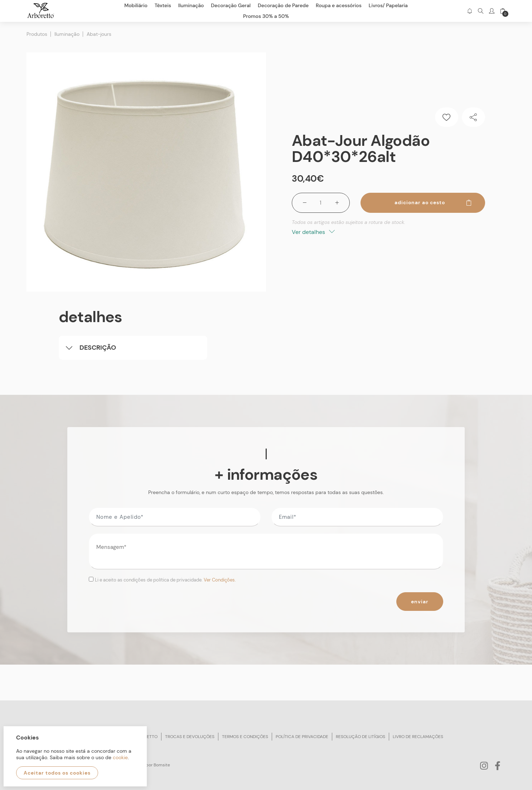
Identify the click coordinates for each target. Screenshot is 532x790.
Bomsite (162, 765)
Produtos (37, 34)
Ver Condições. (220, 580)
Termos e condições (245, 737)
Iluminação (67, 34)
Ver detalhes (313, 232)
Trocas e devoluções (190, 737)
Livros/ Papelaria (388, 5)
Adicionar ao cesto (433, 202)
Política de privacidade (302, 737)
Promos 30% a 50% (266, 16)
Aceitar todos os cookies (57, 773)
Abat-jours (99, 34)
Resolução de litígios (361, 737)
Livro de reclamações (418, 737)
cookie (120, 757)
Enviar (420, 602)
